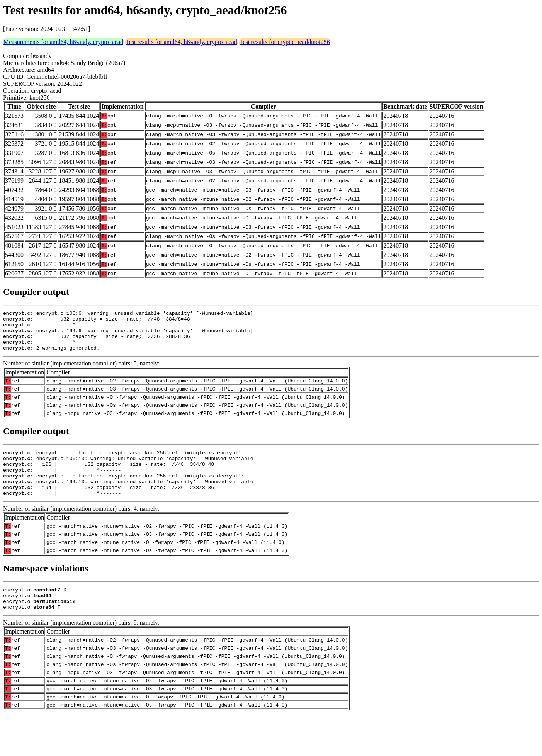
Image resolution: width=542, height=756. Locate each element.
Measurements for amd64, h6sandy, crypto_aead (63, 42)
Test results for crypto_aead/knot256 (285, 42)
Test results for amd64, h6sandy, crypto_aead (181, 42)
